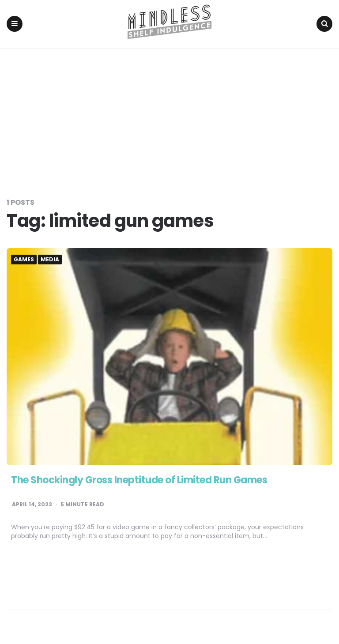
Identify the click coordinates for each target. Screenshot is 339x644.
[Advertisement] (169, 115)
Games (24, 260)
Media (50, 260)
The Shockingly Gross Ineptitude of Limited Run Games (139, 480)
